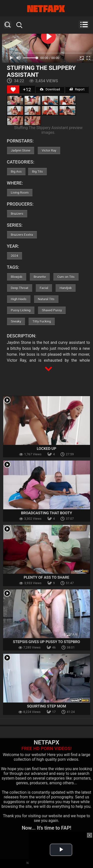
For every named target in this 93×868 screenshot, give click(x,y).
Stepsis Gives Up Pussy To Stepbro (46, 642)
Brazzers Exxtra (22, 235)
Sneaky (16, 321)
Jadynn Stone (21, 150)
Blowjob (17, 277)
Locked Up (46, 449)
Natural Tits (46, 299)
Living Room (20, 193)
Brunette (40, 277)
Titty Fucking (42, 321)
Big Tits (37, 172)
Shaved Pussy (52, 310)
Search (8, 25)
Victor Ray (49, 150)
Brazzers (17, 214)
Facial (44, 288)
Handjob (66, 288)
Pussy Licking (21, 310)
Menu (84, 25)
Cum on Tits (66, 277)
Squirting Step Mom (47, 706)
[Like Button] (13, 89)
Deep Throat (20, 288)
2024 (15, 256)
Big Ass (16, 172)
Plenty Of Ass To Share (47, 577)
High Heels (19, 299)
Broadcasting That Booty (47, 513)
